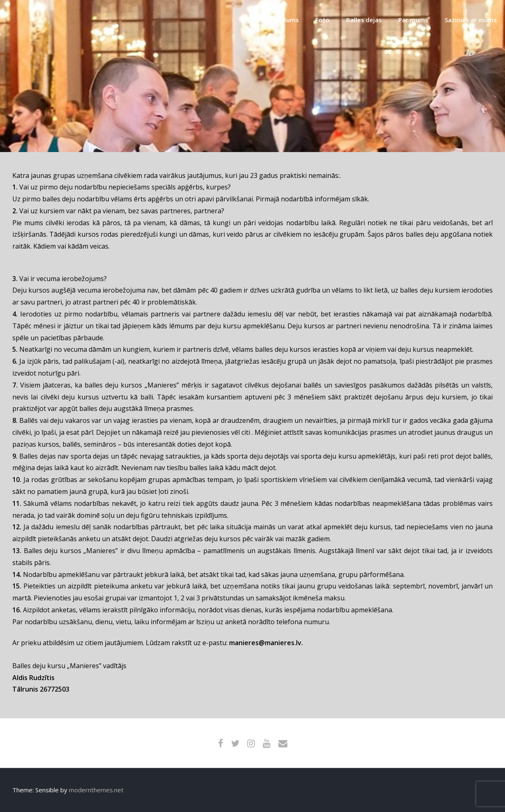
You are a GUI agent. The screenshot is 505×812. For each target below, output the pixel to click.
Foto (323, 20)
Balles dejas (364, 20)
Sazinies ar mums (471, 20)
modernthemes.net (96, 790)
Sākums (287, 20)
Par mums (413, 20)
